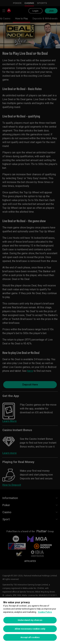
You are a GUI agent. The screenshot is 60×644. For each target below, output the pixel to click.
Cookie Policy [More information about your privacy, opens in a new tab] (45, 612)
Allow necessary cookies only (30, 629)
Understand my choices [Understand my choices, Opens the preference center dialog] (30, 620)
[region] (30, 621)
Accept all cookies (30, 637)
